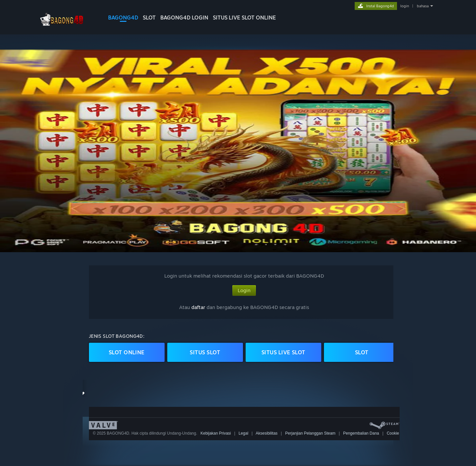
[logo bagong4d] (68, 28)
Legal (243, 433)
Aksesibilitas (267, 433)
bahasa (423, 6)
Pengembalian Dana (361, 433)
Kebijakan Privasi (216, 433)
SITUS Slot (205, 352)
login (405, 6)
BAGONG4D (123, 18)
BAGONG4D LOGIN (184, 18)
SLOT (149, 18)
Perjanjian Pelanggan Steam (310, 433)
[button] (238, 151)
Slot (362, 352)
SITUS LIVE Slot (283, 352)
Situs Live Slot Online (244, 18)
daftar (198, 307)
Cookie (393, 433)
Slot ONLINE (127, 352)
